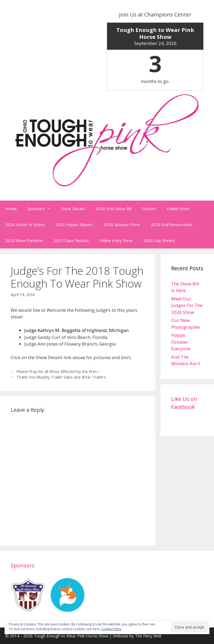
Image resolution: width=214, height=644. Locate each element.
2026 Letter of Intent (25, 225)
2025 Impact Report (74, 225)
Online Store (178, 209)
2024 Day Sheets (159, 240)
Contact (149, 209)
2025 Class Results (71, 240)
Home (11, 209)
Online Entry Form (116, 240)
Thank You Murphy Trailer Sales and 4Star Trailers (61, 377)
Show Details (73, 209)
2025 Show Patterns (24, 240)
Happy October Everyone (181, 342)
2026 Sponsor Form (122, 225)
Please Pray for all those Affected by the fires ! (58, 371)
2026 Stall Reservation (171, 225)
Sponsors (42, 209)
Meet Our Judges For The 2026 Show (187, 305)
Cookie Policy (111, 629)
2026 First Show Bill (114, 209)
